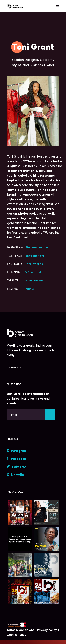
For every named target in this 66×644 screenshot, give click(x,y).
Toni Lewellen (34, 264)
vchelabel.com (35, 280)
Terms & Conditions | (22, 630)
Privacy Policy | (48, 630)
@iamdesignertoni (37, 247)
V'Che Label (33, 272)
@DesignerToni (35, 255)
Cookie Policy (16, 634)
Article (30, 289)
